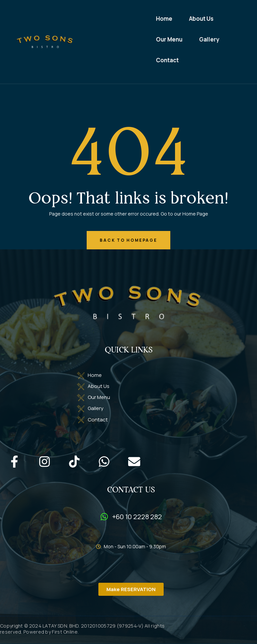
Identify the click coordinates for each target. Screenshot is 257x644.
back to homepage (128, 240)
